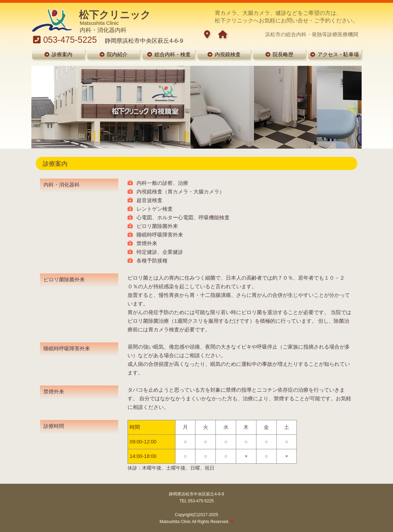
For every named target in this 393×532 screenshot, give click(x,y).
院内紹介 (114, 54)
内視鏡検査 (224, 54)
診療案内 (58, 54)
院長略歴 (279, 54)
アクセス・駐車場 (335, 54)
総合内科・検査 (169, 54)
